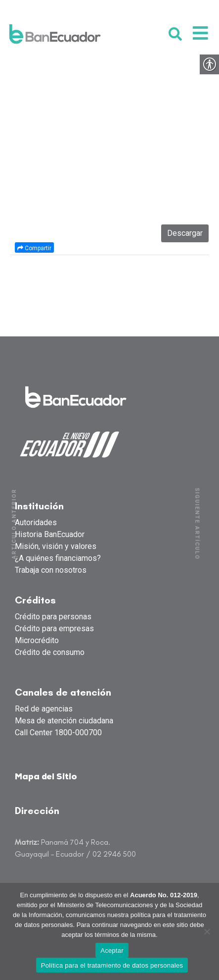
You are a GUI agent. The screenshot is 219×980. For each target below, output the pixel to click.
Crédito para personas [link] (53, 617)
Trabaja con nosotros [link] (51, 570)
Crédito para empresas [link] (54, 628)
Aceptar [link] (112, 951)
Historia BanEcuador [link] (50, 534)
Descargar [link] (185, 233)
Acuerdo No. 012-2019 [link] (164, 895)
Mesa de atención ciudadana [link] (64, 721)
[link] (55, 34)
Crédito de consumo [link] (50, 652)
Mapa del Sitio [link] (46, 777)
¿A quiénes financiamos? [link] (58, 558)
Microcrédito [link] (37, 640)
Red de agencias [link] (44, 709)
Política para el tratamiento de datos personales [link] (112, 965)
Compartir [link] (34, 248)
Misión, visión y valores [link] (56, 546)
